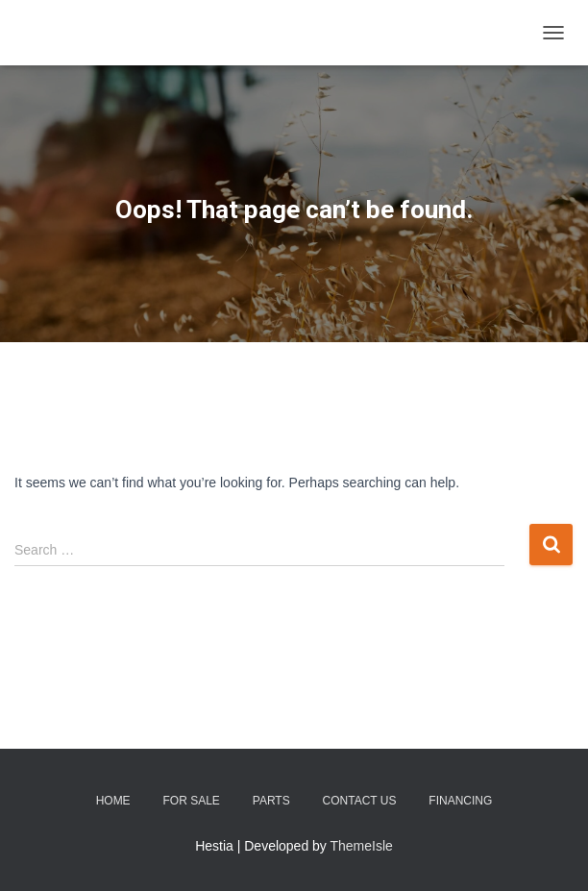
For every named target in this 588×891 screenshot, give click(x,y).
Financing (460, 801)
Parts (271, 801)
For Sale (192, 801)
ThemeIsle (362, 846)
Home (113, 801)
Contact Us (360, 801)
